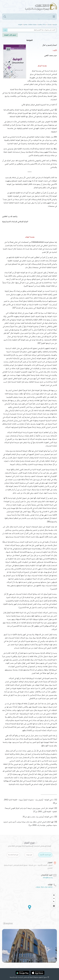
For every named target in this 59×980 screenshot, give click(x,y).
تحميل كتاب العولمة (10, 35)
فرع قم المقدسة (13, 855)
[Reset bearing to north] (54, 902)
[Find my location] (54, 906)
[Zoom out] (54, 898)
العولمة (20, 25)
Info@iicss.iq (48, 878)
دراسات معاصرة (42, 25)
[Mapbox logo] (8, 923)
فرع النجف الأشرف (45, 855)
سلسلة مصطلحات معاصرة (30, 25)
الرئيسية (55, 25)
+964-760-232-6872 (44, 887)
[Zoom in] (54, 895)
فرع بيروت (29, 855)
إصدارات (49, 25)
